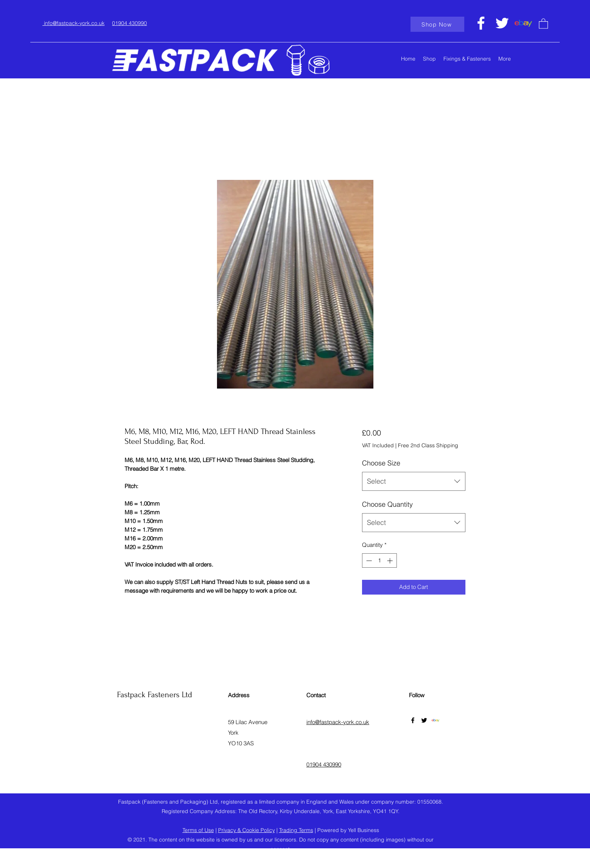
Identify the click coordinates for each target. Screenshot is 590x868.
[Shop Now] (437, 24)
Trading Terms (296, 830)
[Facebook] (481, 23)
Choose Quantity (387, 504)
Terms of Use (198, 830)
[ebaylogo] (523, 23)
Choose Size (381, 463)
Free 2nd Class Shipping (428, 445)
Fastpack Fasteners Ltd (155, 695)
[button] (543, 23)
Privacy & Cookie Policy (247, 830)
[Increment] (391, 561)
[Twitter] (502, 23)
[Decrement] (368, 561)
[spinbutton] (379, 561)
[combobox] (414, 481)
